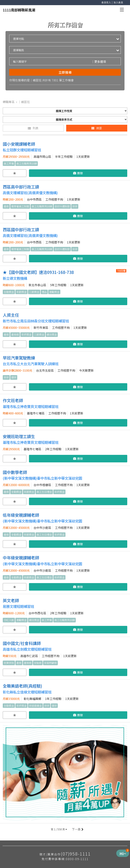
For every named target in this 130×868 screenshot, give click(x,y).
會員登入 (106, 2)
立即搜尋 (65, 72)
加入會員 (118, 2)
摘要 (97, 128)
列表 (33, 128)
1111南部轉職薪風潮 (19, 10)
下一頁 (77, 829)
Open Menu (123, 10)
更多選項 (99, 62)
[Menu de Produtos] (123, 853)
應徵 (78, 173)
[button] (59, 829)
